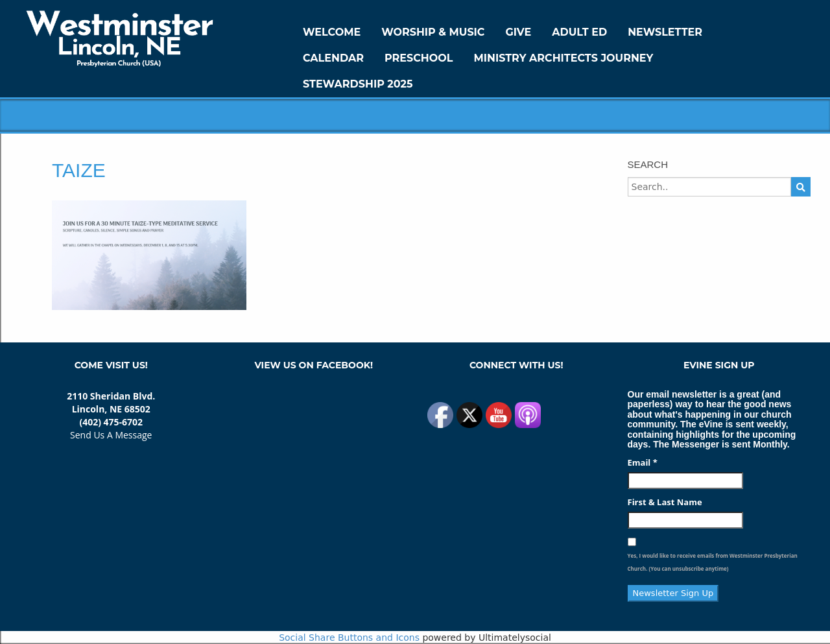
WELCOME (332, 32)
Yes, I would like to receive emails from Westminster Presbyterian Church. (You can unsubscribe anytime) (713, 562)
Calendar (333, 58)
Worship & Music (433, 32)
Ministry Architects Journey (563, 58)
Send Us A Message (111, 435)
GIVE (518, 32)
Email (643, 462)
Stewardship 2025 (358, 84)
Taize (79, 170)
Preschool (419, 58)
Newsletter (665, 32)
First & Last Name (665, 502)
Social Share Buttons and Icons (349, 638)
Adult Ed (579, 32)
